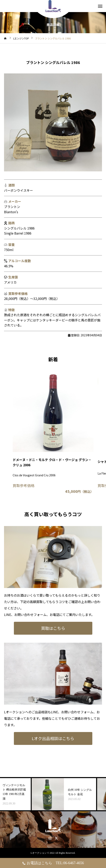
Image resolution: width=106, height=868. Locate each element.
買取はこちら (53, 628)
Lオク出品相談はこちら (53, 738)
